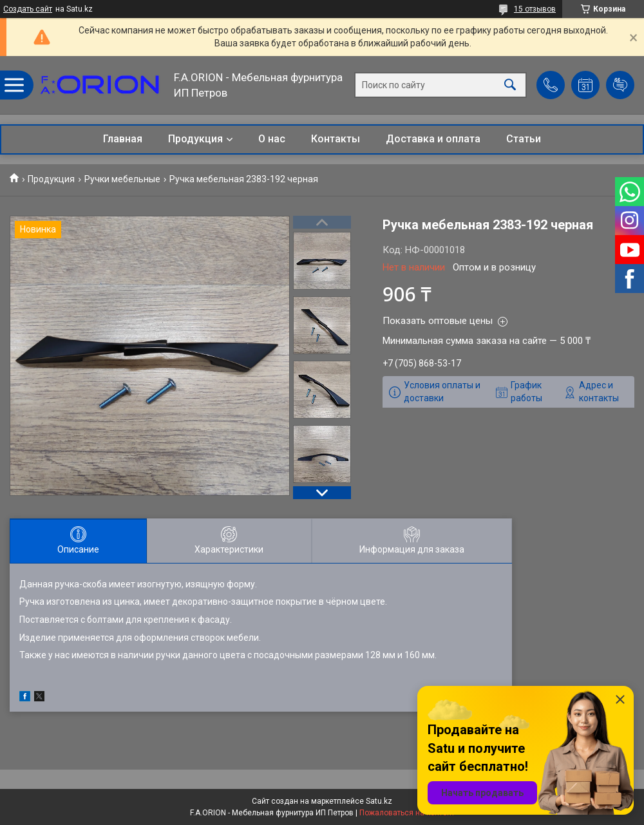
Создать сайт (28, 9)
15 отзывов (535, 9)
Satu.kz (379, 801)
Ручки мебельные (122, 179)
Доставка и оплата (433, 139)
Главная (123, 139)
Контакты (336, 139)
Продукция (195, 139)
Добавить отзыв (620, 85)
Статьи (524, 139)
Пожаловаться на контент (407, 813)
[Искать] (510, 85)
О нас (272, 139)
